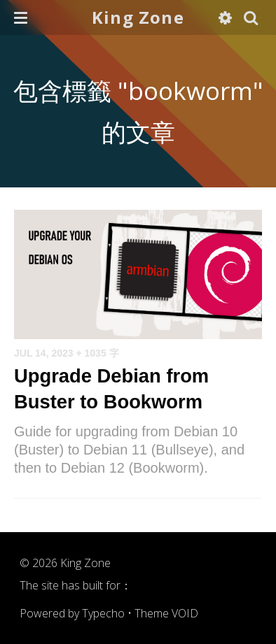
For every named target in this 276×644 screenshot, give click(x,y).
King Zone (138, 17)
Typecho (103, 613)
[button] (21, 17)
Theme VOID (166, 613)
